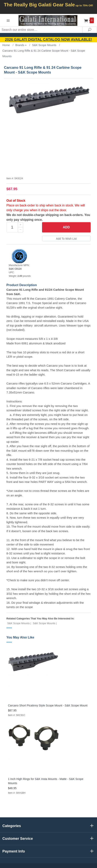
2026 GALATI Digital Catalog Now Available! (48, 40)
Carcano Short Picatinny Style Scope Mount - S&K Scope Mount (48, 705)
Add (66, 227)
